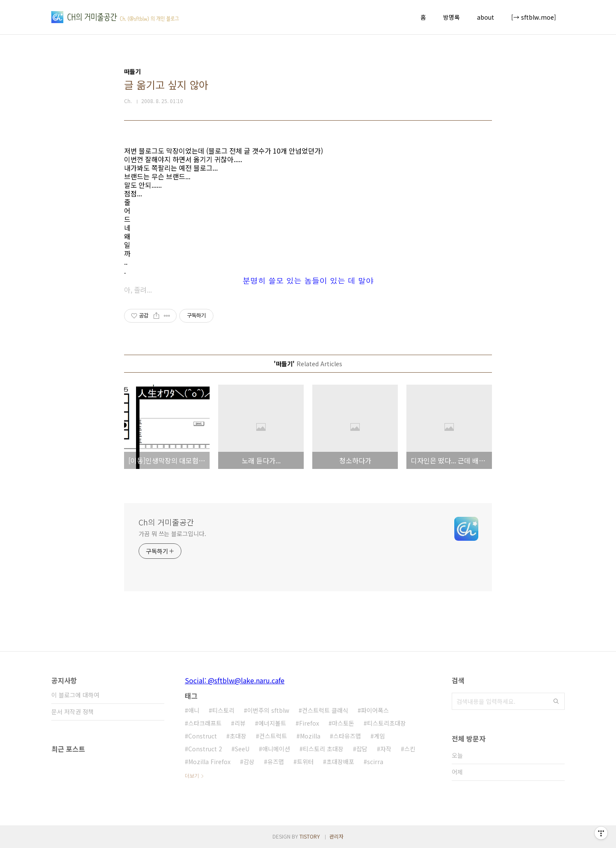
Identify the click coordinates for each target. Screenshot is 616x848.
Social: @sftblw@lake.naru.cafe (235, 680)
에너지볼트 (272, 723)
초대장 (238, 736)
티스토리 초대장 (323, 749)
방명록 (452, 17)
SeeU (242, 749)
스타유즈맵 (347, 736)
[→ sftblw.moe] (534, 17)
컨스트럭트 (273, 736)
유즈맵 (276, 762)
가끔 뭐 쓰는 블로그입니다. (172, 534)
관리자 (336, 836)
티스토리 (223, 710)
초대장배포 (340, 762)
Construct (203, 736)
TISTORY (310, 836)
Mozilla (310, 736)
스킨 (410, 749)
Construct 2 (205, 749)
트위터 (305, 762)
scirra (375, 762)
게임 (379, 736)
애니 (194, 710)
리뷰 (240, 723)
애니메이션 (276, 749)
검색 (556, 701)
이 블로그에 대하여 (75, 695)
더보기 (192, 775)
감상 (249, 762)
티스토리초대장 (386, 723)
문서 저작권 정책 (73, 712)
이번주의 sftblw (268, 710)
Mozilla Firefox (209, 762)
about (486, 17)
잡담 (362, 749)
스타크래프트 (205, 723)
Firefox (309, 723)
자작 (386, 749)
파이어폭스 (375, 710)
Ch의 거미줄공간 (166, 522)
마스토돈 (343, 723)
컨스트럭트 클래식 (325, 710)
